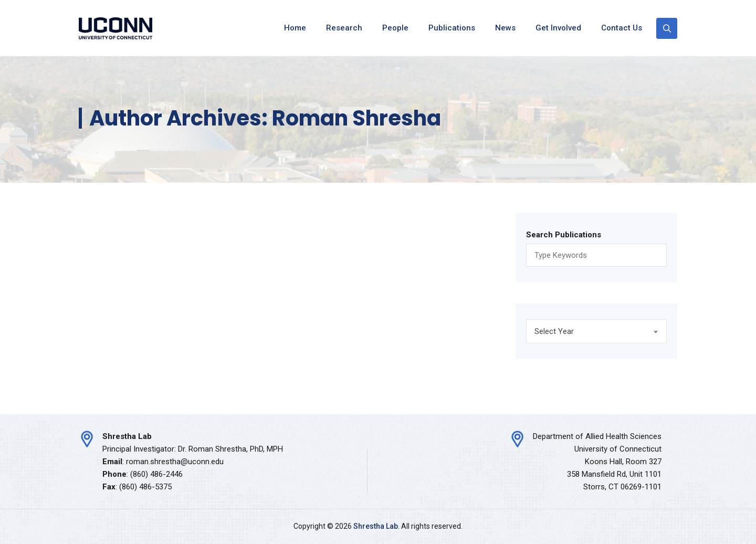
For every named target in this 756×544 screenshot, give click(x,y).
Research (344, 28)
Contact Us (622, 28)
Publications (452, 28)
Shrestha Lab (376, 526)
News (505, 28)
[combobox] (596, 331)
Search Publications (564, 235)
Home (295, 28)
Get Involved (558, 28)
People (395, 28)
